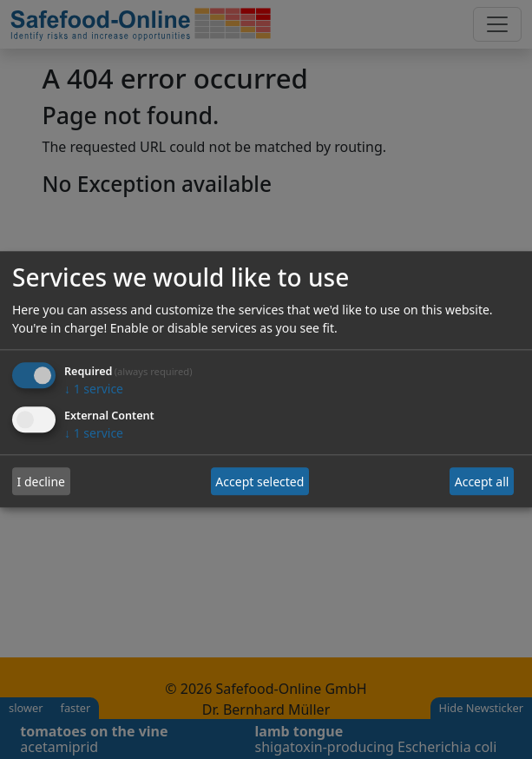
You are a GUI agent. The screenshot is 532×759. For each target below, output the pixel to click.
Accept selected (259, 482)
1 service (94, 389)
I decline (41, 482)
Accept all (482, 482)
